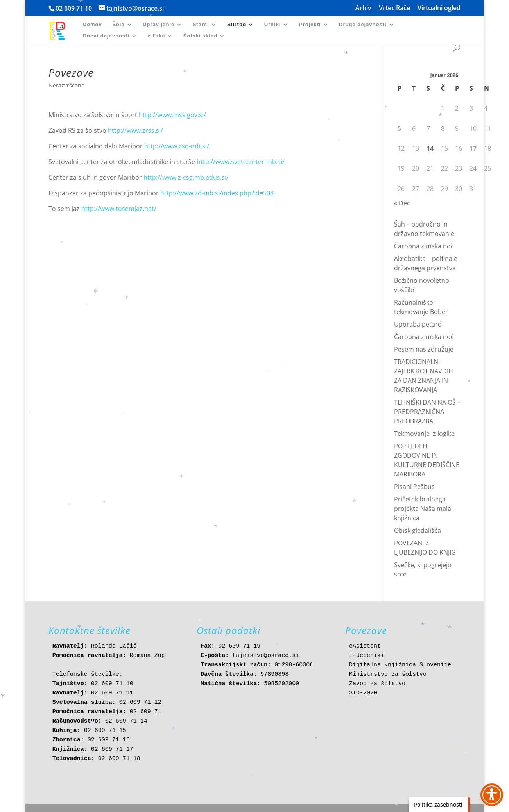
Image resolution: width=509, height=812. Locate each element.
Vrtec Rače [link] (394, 8)
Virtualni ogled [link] (439, 8)
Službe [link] (237, 25)
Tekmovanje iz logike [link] (424, 434)
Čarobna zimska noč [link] (424, 246)
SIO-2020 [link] (363, 693)
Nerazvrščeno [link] (66, 85)
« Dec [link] (402, 203)
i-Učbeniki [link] (367, 656)
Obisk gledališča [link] (418, 530)
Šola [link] (118, 25)
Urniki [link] (273, 25)
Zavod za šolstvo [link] (377, 684)
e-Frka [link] (156, 36)
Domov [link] (92, 25)
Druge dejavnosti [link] (363, 25)
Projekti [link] (310, 25)
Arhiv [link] (363, 8)
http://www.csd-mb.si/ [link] (177, 146)
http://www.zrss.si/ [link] (135, 130)
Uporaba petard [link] (418, 324)
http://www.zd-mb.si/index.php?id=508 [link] (217, 193)
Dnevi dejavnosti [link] (106, 36)
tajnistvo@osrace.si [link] (266, 656)
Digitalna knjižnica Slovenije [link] (400, 665)
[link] (61, 30)
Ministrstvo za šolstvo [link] (388, 674)
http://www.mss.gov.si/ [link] (172, 115)
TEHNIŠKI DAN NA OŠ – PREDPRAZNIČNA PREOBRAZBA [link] (427, 412)
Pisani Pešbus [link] (414, 487)
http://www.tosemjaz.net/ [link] (119, 209)
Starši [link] (201, 25)
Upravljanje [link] (159, 25)
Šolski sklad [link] (200, 36)
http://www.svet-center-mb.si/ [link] (241, 162)
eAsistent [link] (365, 646)
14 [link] (430, 148)
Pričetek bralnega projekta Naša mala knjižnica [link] (423, 509)
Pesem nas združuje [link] (424, 349)
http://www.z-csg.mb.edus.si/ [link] (186, 177)
